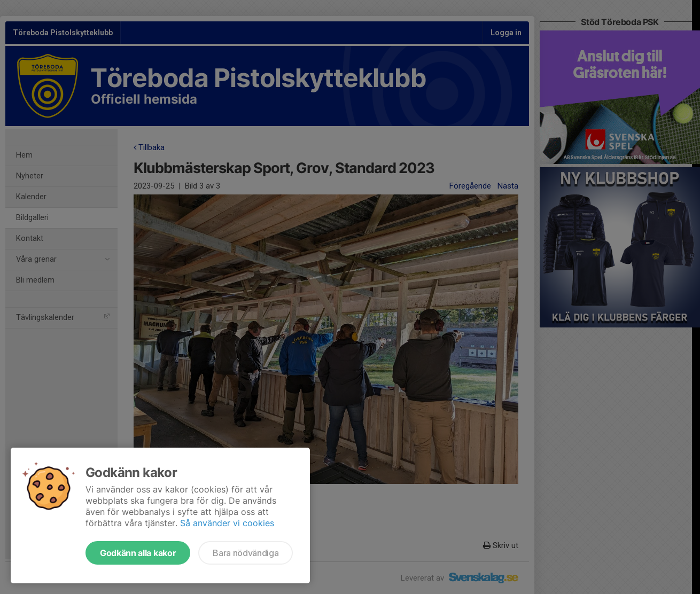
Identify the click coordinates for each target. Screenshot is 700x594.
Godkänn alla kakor (138, 553)
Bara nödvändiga (246, 553)
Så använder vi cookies (227, 523)
